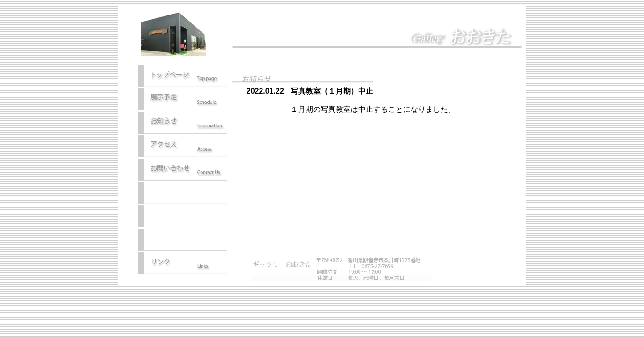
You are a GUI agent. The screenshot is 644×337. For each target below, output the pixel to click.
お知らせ (183, 124)
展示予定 (183, 100)
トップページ (183, 77)
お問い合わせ (183, 170)
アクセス (183, 147)
